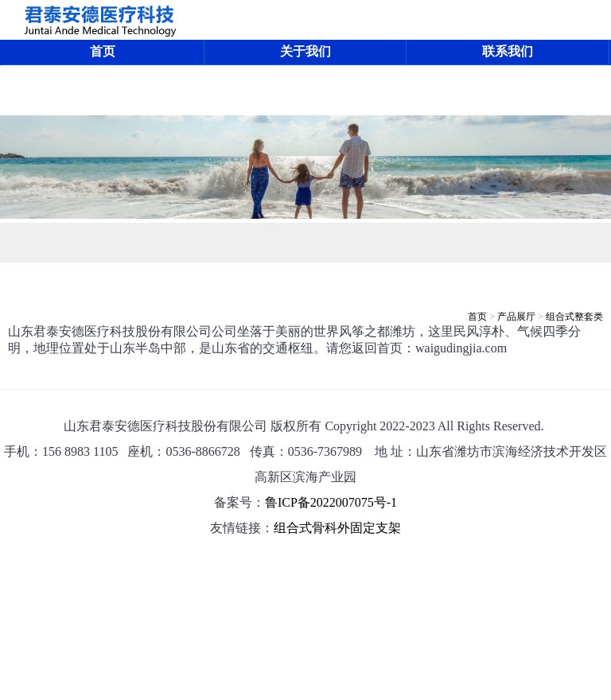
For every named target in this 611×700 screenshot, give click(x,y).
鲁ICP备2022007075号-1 (331, 502)
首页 (103, 51)
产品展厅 (516, 317)
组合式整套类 (574, 317)
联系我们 (508, 51)
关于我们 (305, 51)
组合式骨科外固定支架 (337, 528)
